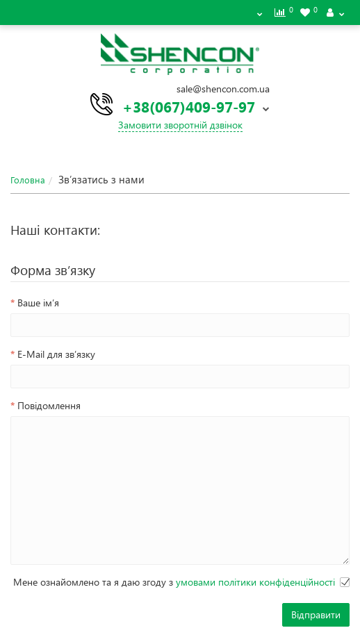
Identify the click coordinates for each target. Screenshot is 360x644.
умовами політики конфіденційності (255, 582)
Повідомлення (49, 405)
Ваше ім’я (38, 303)
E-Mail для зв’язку (56, 354)
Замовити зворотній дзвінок (180, 125)
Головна (28, 180)
